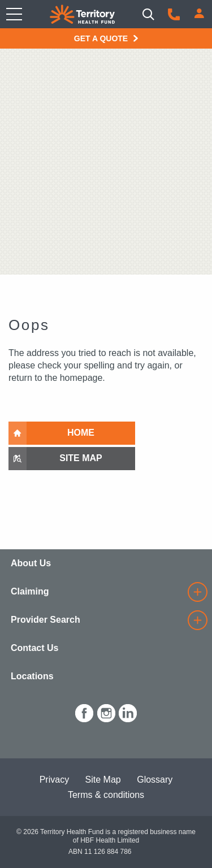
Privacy (54, 780)
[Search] (148, 14)
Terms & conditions (106, 795)
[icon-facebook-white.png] (84, 711)
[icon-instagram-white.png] (106, 711)
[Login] (199, 13)
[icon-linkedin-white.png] (128, 711)
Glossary (155, 780)
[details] (197, 592)
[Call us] (174, 14)
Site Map (103, 780)
